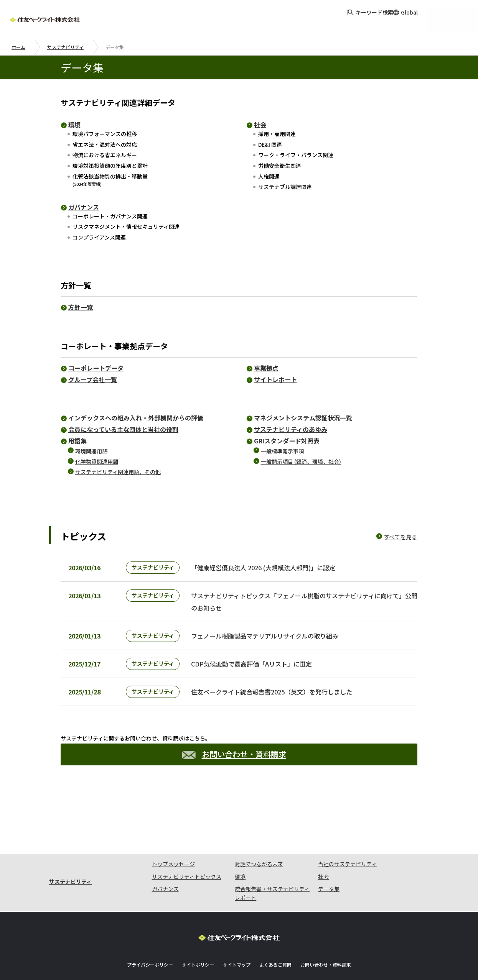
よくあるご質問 (275, 942)
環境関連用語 (91, 451)
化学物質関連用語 (97, 461)
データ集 (329, 866)
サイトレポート (275, 379)
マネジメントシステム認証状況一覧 (303, 418)
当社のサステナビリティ (347, 841)
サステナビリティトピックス (187, 854)
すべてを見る (401, 537)
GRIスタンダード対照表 (287, 441)
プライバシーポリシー (150, 942)
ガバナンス (84, 207)
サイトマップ (237, 942)
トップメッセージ (173, 841)
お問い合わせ (456, 19)
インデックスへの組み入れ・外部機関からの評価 (136, 418)
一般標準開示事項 (282, 451)
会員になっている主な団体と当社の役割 (123, 429)
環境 (74, 125)
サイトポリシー (198, 942)
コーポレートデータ (96, 368)
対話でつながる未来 (259, 841)
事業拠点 (266, 368)
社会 (260, 125)
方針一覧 (81, 307)
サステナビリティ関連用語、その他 (118, 472)
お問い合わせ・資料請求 (234, 773)
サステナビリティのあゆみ (291, 429)
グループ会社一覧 (93, 379)
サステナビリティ (65, 47)
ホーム (18, 47)
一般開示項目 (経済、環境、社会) (301, 461)
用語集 (77, 441)
